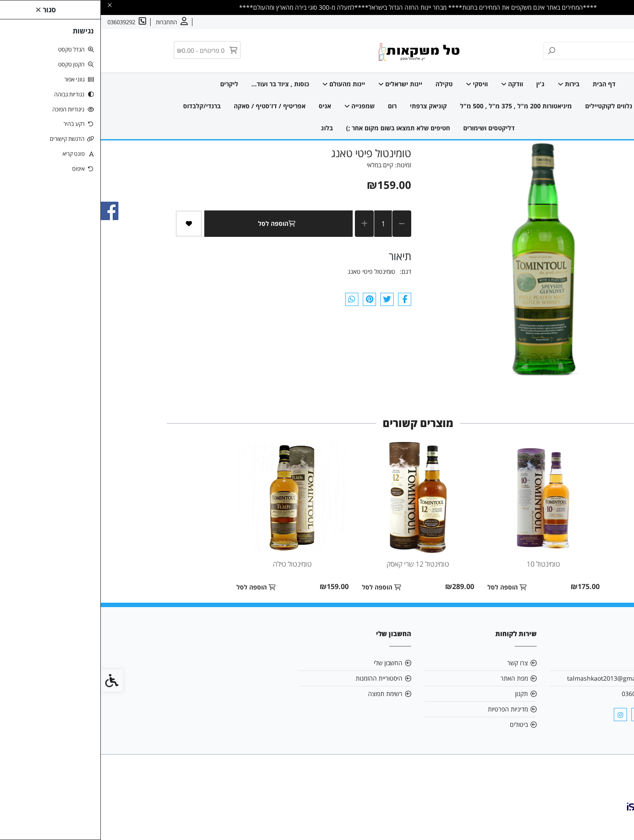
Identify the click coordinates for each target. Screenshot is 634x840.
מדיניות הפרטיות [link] (407, 709)
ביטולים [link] (418, 724)
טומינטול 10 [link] (442, 564)
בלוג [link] (226, 128)
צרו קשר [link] (575, 22)
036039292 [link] (537, 694)
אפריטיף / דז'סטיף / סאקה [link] (169, 106)
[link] (614, 820)
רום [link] (291, 106)
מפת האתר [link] (413, 678)
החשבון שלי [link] (287, 663)
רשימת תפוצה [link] (284, 694)
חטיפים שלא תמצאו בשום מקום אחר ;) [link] (297, 128)
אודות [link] (600, 22)
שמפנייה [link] (259, 106)
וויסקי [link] (376, 84)
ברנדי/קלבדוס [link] (101, 106)
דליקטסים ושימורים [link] (388, 128)
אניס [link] (224, 106)
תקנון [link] (421, 694)
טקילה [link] (343, 84)
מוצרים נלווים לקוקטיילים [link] (518, 106)
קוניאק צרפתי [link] (328, 106)
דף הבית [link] (503, 84)
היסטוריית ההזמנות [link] (278, 678)
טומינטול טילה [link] (192, 564)
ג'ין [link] (440, 84)
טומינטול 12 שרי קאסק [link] (317, 564)
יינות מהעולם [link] (243, 84)
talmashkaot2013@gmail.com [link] (509, 678)
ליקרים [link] (128, 84)
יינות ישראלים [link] (299, 84)
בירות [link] (468, 84)
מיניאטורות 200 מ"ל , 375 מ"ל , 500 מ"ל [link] (415, 106)
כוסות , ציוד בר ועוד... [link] (179, 84)
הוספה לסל (178, 223)
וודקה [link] (411, 84)
